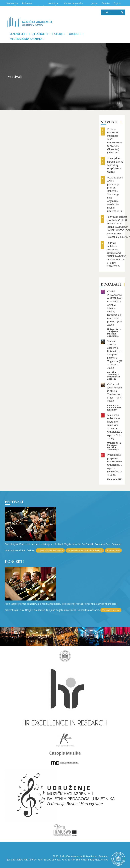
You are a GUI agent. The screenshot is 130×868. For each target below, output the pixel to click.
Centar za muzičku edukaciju (74, 5)
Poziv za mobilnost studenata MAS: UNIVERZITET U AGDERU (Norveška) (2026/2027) (115, 141)
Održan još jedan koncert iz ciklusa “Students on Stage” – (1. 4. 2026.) (115, 393)
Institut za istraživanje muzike (48, 5)
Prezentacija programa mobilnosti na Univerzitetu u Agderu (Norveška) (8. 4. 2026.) (115, 465)
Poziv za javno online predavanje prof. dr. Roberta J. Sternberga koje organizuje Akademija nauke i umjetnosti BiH (115, 194)
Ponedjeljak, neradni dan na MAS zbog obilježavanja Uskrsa (115, 165)
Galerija (106, 3)
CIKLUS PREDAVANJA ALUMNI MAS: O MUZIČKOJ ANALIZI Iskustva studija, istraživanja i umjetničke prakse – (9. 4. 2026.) (115, 308)
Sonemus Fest (113, 550)
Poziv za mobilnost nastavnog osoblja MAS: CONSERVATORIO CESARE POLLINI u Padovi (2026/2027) (116, 254)
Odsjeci (75, 34)
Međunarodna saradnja (27, 39)
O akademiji (19, 34)
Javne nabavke (93, 5)
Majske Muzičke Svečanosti (50, 550)
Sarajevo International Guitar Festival (85, 550)
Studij (60, 34)
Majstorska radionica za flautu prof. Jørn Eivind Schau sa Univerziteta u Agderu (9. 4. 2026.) (115, 427)
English (117, 3)
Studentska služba (12, 5)
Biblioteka (27, 3)
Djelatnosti (41, 34)
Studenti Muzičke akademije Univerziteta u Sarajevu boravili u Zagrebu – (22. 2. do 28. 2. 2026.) (115, 354)
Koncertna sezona (111, 610)
